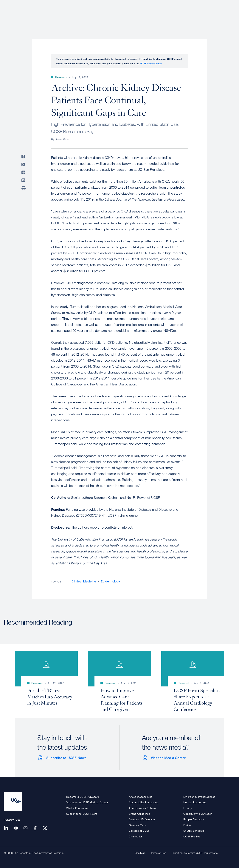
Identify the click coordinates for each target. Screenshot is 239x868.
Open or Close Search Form (229, 16)
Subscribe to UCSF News (66, 758)
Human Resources (195, 802)
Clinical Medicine (84, 581)
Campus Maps (138, 825)
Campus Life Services (142, 819)
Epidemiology (110, 581)
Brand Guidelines (139, 814)
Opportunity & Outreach (198, 814)
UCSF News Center (151, 63)
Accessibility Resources (143, 802)
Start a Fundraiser (77, 808)
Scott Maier (62, 139)
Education (183, 16)
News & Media (208, 16)
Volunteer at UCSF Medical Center (87, 802)
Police (187, 825)
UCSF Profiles (192, 836)
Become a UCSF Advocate (83, 797)
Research (161, 16)
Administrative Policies (143, 808)
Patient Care (138, 16)
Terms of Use (158, 853)
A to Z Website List (140, 797)
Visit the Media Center (168, 758)
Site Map (140, 853)
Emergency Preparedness (199, 797)
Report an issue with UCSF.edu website (194, 853)
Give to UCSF (221, 4)
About (117, 16)
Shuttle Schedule (194, 831)
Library (188, 808)
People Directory (194, 819)
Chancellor (135, 836)
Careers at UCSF (139, 831)
